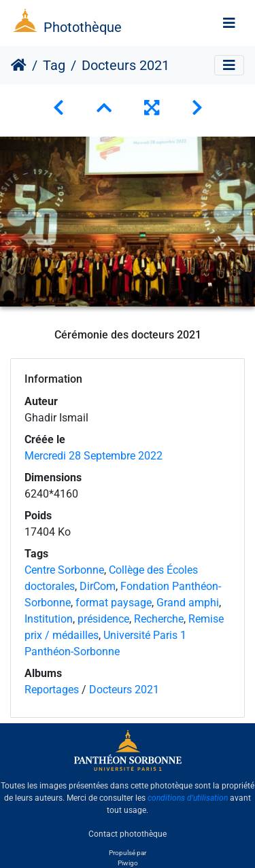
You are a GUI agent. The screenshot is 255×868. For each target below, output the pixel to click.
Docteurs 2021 (124, 690)
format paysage (114, 603)
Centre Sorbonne (64, 570)
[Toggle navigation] (229, 23)
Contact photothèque (128, 833)
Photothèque (83, 27)
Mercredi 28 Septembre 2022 (93, 456)
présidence (103, 619)
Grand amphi (188, 603)
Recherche (159, 619)
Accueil (19, 65)
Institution (49, 619)
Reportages (52, 690)
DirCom (98, 586)
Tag (54, 65)
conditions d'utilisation (188, 798)
